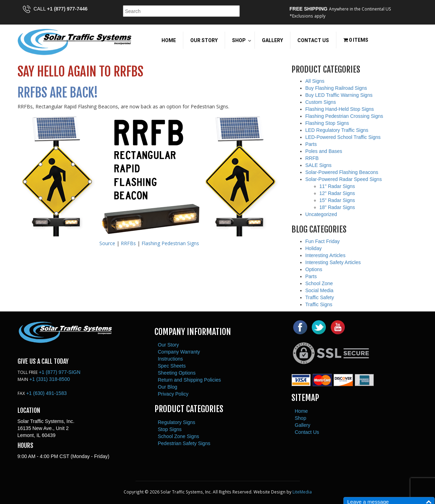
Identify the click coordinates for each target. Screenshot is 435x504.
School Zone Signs (179, 436)
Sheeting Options (177, 373)
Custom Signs (321, 102)
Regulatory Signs (177, 422)
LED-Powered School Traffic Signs (343, 137)
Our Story (169, 345)
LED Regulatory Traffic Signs (337, 130)
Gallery (303, 425)
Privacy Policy (173, 394)
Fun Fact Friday (323, 241)
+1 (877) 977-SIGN (60, 372)
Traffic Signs (319, 304)
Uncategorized (321, 214)
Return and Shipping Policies (190, 380)
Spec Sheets (172, 366)
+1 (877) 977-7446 (67, 9)
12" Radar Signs (337, 193)
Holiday (314, 248)
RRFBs (128, 243)
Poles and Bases (324, 151)
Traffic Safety (320, 297)
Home (301, 411)
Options (314, 269)
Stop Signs (170, 429)
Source (107, 243)
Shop (301, 418)
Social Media (319, 290)
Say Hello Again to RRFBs (80, 72)
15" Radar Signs (337, 200)
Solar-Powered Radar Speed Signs (344, 179)
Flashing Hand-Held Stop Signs (340, 109)
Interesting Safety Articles (333, 262)
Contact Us (307, 432)
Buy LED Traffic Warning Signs (339, 95)
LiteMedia (302, 492)
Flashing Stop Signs (327, 123)
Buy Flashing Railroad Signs (336, 88)
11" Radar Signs (337, 186)
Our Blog (168, 387)
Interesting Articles (325, 255)
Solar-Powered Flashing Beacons (342, 172)
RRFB (312, 158)
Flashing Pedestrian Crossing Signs (344, 116)
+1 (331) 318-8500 (50, 379)
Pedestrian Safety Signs (184, 443)
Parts (311, 144)
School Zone (319, 283)
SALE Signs (319, 165)
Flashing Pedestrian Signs (170, 243)
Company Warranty (179, 352)
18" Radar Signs (337, 207)
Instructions (171, 359)
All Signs (315, 81)
